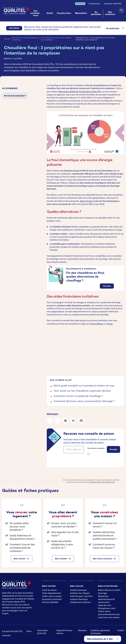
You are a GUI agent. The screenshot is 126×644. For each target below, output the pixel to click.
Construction (64, 13)
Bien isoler (77, 585)
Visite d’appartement (51, 592)
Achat (50, 13)
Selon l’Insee (86, 201)
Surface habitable (50, 601)
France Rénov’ (96, 323)
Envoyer (113, 448)
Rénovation (81, 13)
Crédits (121, 629)
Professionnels (94, 4)
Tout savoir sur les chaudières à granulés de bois (82, 390)
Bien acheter (61, 557)
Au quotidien (96, 13)
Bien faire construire (102, 557)
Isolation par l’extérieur (80, 601)
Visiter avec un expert (52, 595)
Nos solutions (110, 13)
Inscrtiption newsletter (96, 447)
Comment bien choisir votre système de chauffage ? (56, 39)
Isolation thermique (79, 598)
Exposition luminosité (52, 598)
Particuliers (80, 4)
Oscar (108, 323)
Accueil (7, 39)
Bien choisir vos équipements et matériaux (25, 39)
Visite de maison (49, 589)
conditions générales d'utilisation (102, 481)
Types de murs (105, 604)
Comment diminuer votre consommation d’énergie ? (84, 400)
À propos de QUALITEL (12, 630)
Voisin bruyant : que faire (81, 595)
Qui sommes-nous (37, 13)
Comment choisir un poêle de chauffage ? (78, 395)
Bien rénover (20, 557)
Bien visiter (49, 585)
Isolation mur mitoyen (80, 592)
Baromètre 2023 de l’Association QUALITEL (79, 91)
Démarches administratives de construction (106, 598)
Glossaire (82, 629)
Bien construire (108, 585)
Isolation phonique (78, 589)
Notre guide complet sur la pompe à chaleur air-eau (84, 385)
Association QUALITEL (113, 4)
